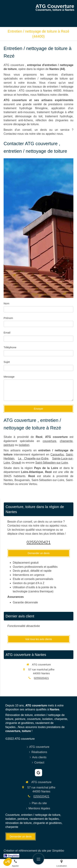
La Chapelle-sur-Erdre (33, 458)
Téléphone (10, 347)
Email (7, 333)
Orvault (16, 463)
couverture (49, 441)
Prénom (8, 318)
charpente (66, 441)
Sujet (7, 362)
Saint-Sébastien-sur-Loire (52, 463)
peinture (9, 445)
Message (9, 377)
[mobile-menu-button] (38, 859)
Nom (6, 303)
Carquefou (57, 455)
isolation (24, 445)
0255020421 (39, 542)
